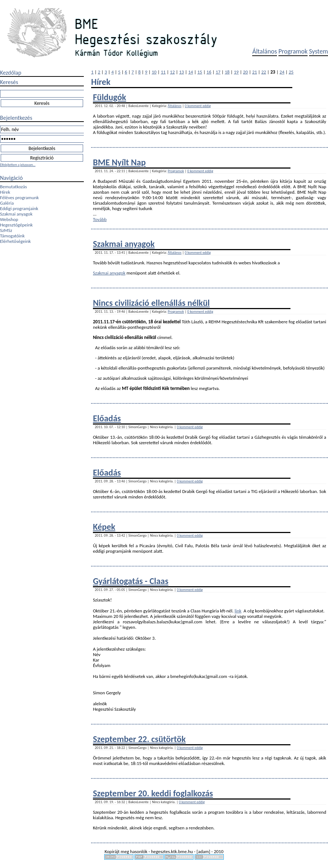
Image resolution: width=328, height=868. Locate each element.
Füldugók (110, 97)
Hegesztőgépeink (16, 225)
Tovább (100, 219)
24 (282, 72)
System (319, 51)
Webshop (9, 219)
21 (255, 72)
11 (163, 72)
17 (218, 72)
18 (227, 72)
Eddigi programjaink (19, 208)
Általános (265, 51)
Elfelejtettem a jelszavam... (18, 165)
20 (245, 72)
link (238, 611)
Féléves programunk (19, 198)
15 (200, 72)
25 (291, 72)
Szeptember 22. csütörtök (139, 739)
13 (181, 72)
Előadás (107, 418)
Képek (104, 527)
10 (154, 72)
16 (209, 72)
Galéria (7, 203)
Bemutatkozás (13, 187)
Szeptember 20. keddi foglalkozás (153, 793)
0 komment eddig (198, 106)
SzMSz (6, 230)
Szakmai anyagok (16, 214)
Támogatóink (12, 236)
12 (172, 72)
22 (264, 72)
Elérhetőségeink (15, 241)
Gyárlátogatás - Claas (131, 581)
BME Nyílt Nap (119, 162)
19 (236, 72)
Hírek (5, 192)
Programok (293, 51)
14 (190, 72)
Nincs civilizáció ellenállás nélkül (151, 303)
